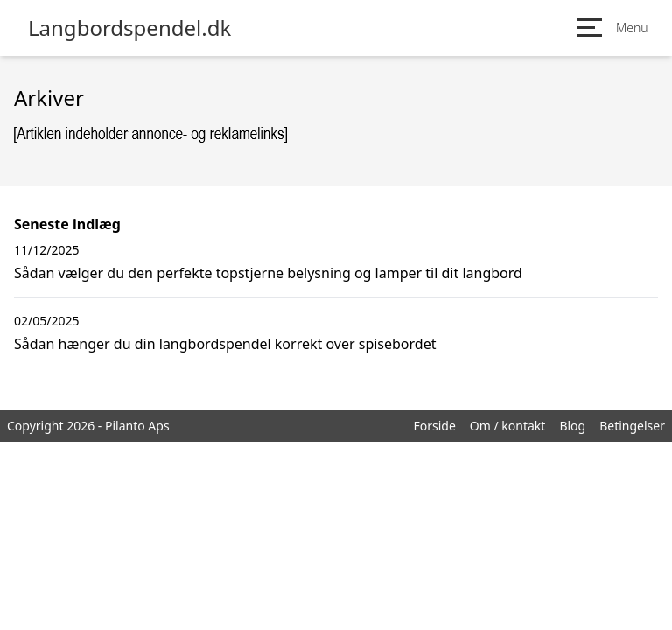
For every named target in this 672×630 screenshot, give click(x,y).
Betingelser (632, 426)
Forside (434, 426)
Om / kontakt (508, 426)
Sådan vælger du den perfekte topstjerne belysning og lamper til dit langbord (268, 273)
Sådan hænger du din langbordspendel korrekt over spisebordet (225, 344)
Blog (572, 426)
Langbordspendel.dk (129, 28)
